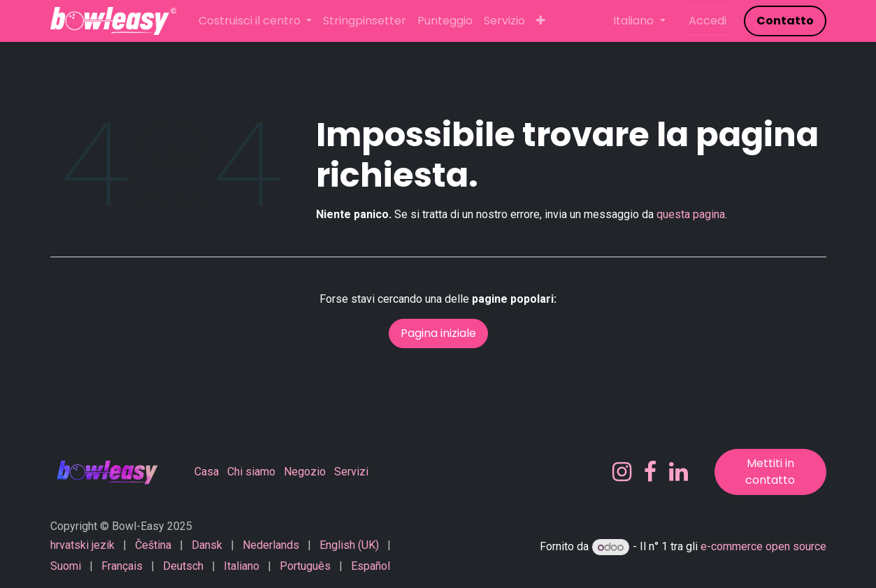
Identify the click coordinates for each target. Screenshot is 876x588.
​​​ (785, 21)
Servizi (351, 472)
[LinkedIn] (678, 472)
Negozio (305, 472)
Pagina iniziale (438, 333)
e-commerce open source (763, 547)
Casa (207, 472)
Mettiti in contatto (770, 472)
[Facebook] (650, 472)
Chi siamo (251, 472)
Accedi (708, 21)
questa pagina (691, 214)
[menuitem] (255, 21)
